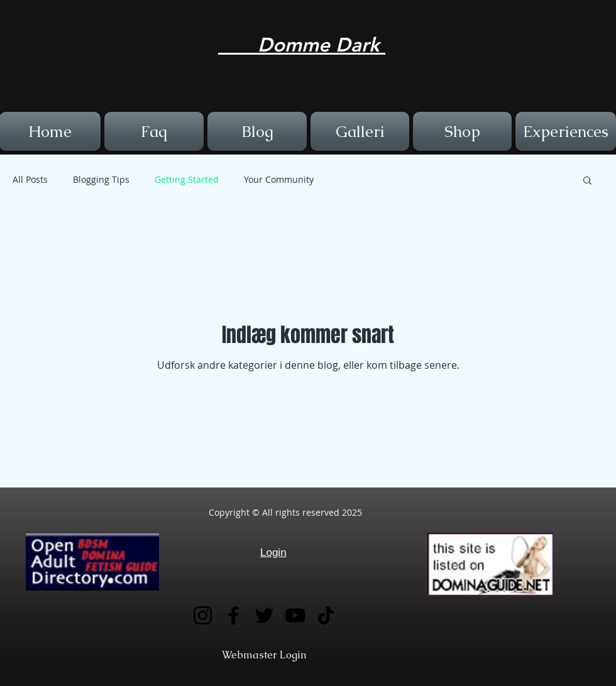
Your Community (279, 179)
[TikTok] (326, 615)
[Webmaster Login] (264, 656)
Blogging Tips (101, 179)
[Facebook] (234, 615)
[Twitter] (264, 615)
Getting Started (187, 179)
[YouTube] (295, 615)
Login (273, 553)
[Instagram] (203, 615)
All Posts (30, 179)
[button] (587, 181)
